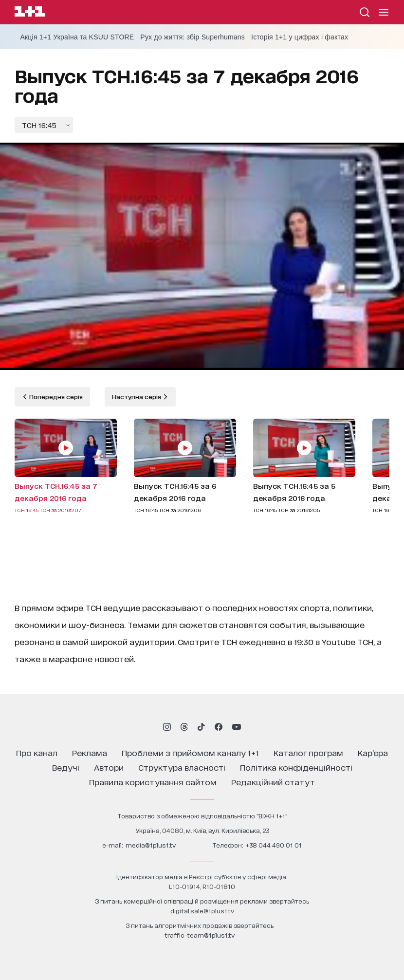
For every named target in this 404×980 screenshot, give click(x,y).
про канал (37, 752)
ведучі (66, 767)
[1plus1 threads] (184, 727)
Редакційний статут (273, 782)
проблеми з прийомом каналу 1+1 (190, 752)
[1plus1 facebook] (219, 727)
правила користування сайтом (153, 782)
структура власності (182, 767)
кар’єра (373, 752)
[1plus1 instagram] (167, 727)
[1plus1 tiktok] (201, 727)
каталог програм (308, 752)
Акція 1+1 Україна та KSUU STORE (77, 37)
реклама (90, 752)
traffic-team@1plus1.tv (200, 935)
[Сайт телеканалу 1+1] (30, 13)
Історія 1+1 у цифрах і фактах (300, 37)
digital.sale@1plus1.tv (202, 911)
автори (109, 767)
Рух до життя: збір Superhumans (193, 37)
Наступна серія (137, 397)
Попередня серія (55, 397)
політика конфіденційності (296, 767)
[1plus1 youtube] (237, 727)
